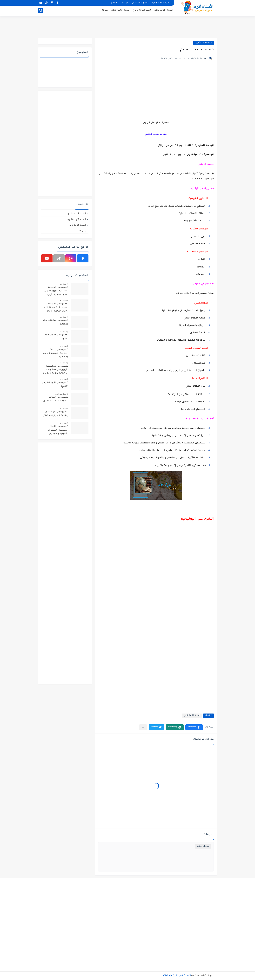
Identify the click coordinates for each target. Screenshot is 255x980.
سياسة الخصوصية (161, 3)
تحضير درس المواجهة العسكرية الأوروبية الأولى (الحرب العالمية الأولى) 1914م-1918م (56, 292)
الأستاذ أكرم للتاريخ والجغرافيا (177, 976)
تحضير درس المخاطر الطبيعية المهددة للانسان (56, 399)
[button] (194, 727)
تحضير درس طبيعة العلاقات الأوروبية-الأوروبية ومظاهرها (55, 353)
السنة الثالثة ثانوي (121, 11)
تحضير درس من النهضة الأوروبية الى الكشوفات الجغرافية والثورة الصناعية (56, 370)
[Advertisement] (127, 27)
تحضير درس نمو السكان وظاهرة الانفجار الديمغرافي (55, 414)
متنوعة (105, 11)
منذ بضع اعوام (60, 394)
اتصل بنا (114, 3)
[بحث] (40, 11)
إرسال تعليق (203, 846)
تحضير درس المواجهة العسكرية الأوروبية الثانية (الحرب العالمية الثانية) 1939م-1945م (56, 308)
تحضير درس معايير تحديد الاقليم (57, 337)
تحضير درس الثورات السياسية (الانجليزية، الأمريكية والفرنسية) (58, 430)
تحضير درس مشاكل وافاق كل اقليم (56, 322)
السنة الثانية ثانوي (142, 11)
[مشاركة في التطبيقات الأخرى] (143, 727)
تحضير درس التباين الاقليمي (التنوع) (55, 384)
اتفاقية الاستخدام (140, 3)
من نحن (125, 3)
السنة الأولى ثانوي (164, 11)
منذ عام (63, 284)
